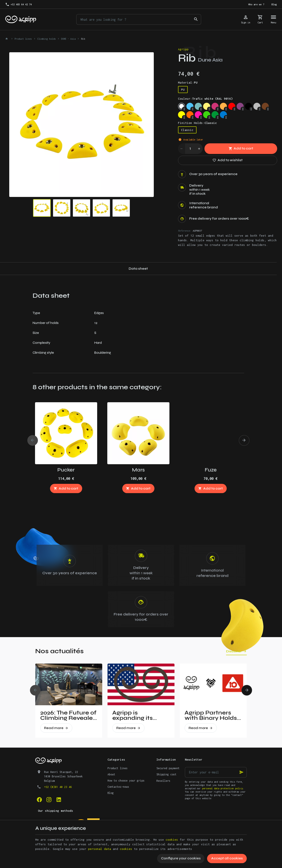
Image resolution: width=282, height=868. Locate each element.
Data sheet (138, 269)
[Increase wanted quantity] (199, 149)
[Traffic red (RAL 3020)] (232, 106)
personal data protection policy (223, 788)
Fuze (211, 470)
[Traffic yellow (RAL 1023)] (207, 106)
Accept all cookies (227, 858)
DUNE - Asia (68, 39)
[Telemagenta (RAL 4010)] (215, 106)
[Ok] (241, 772)
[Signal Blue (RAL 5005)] (223, 115)
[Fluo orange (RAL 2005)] (190, 115)
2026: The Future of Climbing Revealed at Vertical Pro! (69, 715)
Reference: (185, 231)
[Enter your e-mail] (216, 772)
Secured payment (168, 768)
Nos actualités (59, 651)
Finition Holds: (197, 123)
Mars (138, 470)
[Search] (196, 19)
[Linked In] (59, 799)
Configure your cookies (181, 858)
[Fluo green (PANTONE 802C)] (207, 115)
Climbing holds (46, 39)
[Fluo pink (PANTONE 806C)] (198, 115)
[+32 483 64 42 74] (19, 4)
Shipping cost (166, 774)
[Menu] (274, 19)
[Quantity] (190, 149)
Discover (234, 651)
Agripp (183, 49)
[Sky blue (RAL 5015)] (190, 106)
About (111, 774)
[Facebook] (39, 799)
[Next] (244, 440)
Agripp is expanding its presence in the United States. (136, 715)
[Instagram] (49, 799)
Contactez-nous (118, 787)
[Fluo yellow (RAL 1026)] (182, 115)
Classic (187, 130)
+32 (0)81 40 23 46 (58, 787)
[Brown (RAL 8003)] (265, 106)
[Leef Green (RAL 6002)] (215, 115)
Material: (188, 82)
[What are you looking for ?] (139, 19)
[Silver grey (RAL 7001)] (257, 106)
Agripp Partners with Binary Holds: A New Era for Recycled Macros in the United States (211, 715)
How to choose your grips (126, 781)
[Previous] (33, 440)
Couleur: (205, 99)
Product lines (23, 39)
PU (183, 90)
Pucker (66, 470)
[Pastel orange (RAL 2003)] (223, 106)
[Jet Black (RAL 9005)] (249, 106)
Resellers (163, 781)
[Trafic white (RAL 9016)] (182, 106)
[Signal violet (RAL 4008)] (240, 106)
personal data (100, 849)
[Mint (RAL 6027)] (198, 106)
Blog (111, 793)
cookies (172, 840)
